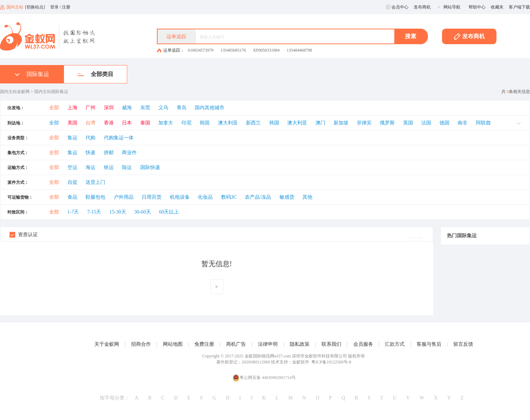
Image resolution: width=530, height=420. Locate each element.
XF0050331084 (266, 50)
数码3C (229, 197)
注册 (66, 7)
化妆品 (205, 197)
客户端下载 (519, 7)
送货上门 (95, 182)
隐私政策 (300, 344)
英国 (408, 123)
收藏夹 (497, 7)
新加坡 (341, 123)
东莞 (145, 108)
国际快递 (150, 167)
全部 (54, 108)
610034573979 (201, 50)
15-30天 (118, 212)
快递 (90, 153)
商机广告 (236, 344)
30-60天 (143, 212)
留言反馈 (463, 344)
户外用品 (124, 197)
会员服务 (363, 344)
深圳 (109, 108)
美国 (72, 123)
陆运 (127, 167)
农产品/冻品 (258, 197)
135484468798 (299, 50)
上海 (72, 108)
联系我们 (331, 344)
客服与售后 (429, 344)
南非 (463, 123)
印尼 (187, 123)
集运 (72, 138)
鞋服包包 (95, 197)
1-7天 (73, 212)
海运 (90, 167)
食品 (72, 197)
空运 (72, 167)
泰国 (145, 123)
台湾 (90, 123)
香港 (109, 123)
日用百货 (152, 197)
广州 (90, 108)
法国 (426, 123)
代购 (90, 138)
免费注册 (204, 344)
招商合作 (141, 344)
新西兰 (253, 123)
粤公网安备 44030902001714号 (264, 378)
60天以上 (169, 212)
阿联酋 (483, 123)
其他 (307, 197)
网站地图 (173, 344)
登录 (54, 7)
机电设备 (180, 197)
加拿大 (166, 123)
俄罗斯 (387, 123)
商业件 (129, 153)
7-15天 (94, 212)
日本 (127, 123)
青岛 (182, 108)
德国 (444, 123)
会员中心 (397, 7)
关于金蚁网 (107, 344)
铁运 (109, 167)
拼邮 (109, 153)
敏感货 (287, 197)
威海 (127, 108)
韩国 (205, 123)
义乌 (163, 108)
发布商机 (422, 7)
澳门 (320, 123)
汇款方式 (395, 344)
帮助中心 (477, 7)
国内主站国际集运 (51, 92)
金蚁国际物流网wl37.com (268, 356)
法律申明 (268, 344)
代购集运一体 (119, 138)
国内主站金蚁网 (15, 92)
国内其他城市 (210, 108)
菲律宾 (364, 123)
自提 (72, 182)
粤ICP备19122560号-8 (331, 362)
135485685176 (233, 50)
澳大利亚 (228, 123)
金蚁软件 (301, 362)
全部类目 (96, 74)
